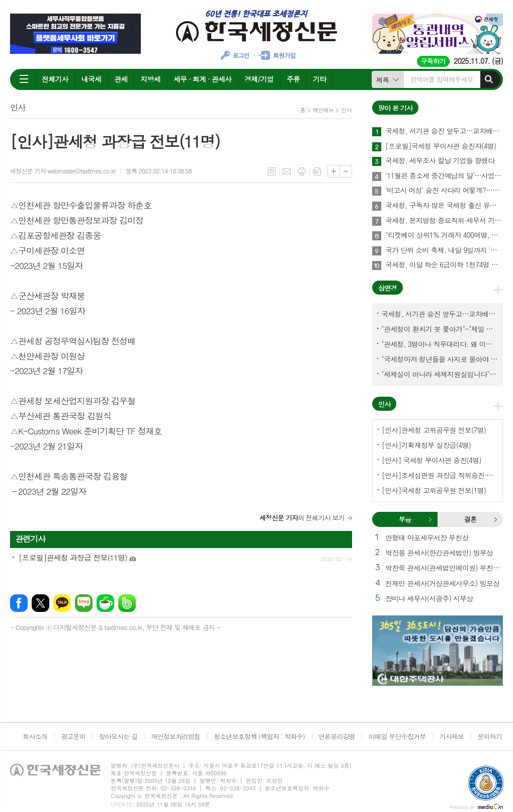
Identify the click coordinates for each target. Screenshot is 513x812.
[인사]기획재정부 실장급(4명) (426, 445)
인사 (346, 110)
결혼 (495, 519)
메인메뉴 (323, 110)
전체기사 (55, 79)
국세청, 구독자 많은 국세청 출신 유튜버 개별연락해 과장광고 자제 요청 (444, 206)
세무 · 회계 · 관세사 (202, 79)
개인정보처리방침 (176, 736)
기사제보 (451, 736)
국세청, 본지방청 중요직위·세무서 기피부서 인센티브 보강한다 (444, 221)
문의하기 (490, 736)
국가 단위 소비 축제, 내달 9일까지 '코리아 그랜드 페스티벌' (444, 250)
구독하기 (433, 61)
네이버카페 (105, 603)
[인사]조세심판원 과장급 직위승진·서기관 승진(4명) (440, 475)
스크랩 (317, 171)
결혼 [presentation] (470, 519)
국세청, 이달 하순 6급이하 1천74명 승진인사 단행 (444, 265)
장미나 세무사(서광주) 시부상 (429, 598)
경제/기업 (259, 79)
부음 (430, 519)
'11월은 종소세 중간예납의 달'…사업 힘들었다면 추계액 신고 (444, 176)
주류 (293, 79)
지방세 (150, 79)
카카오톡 (62, 603)
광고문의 (73, 736)
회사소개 (35, 736)
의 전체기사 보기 (302, 518)
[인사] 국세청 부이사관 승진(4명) (432, 460)
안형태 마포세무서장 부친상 (427, 537)
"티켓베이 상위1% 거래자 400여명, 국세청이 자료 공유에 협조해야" (444, 235)
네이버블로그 (84, 603)
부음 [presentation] (405, 519)
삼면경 (388, 288)
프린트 (302, 171)
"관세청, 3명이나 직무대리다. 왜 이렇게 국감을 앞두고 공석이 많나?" (440, 344)
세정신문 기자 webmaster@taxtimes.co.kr (63, 171)
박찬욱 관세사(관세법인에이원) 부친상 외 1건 (444, 568)
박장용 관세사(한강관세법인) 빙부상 (439, 553)
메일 (287, 171)
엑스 (40, 603)
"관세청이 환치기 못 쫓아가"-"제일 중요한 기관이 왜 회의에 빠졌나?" (440, 329)
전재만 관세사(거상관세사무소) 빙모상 (442, 583)
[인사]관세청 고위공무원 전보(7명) (434, 430)
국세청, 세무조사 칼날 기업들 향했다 (440, 161)
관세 (121, 79)
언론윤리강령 (337, 736)
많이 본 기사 (395, 108)
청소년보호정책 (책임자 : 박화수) (259, 736)
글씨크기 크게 (334, 171)
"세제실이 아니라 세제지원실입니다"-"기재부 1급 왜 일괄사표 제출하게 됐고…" (440, 374)
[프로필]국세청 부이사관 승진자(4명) (441, 146)
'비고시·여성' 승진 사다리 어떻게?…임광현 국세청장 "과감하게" (444, 191)
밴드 (127, 603)
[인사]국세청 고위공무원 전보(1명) (434, 490)
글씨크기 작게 (346, 171)
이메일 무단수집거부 (397, 736)
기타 (319, 79)
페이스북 (19, 603)
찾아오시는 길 (118, 736)
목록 (272, 171)
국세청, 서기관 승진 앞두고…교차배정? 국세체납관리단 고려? (444, 131)
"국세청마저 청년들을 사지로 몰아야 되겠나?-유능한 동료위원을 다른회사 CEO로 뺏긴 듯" (440, 359)
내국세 (91, 79)
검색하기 (489, 79)
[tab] (405, 519)
